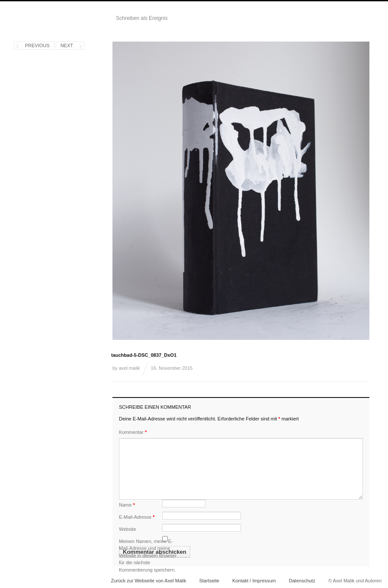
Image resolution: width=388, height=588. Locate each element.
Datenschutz (302, 581)
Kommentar (133, 432)
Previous (37, 45)
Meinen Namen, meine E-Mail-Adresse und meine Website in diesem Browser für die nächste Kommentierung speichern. (148, 556)
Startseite (209, 581)
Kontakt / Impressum (254, 581)
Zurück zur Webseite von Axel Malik (148, 581)
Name (127, 505)
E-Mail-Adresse (137, 517)
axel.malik (130, 368)
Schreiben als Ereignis (142, 18)
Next (67, 45)
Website (128, 529)
